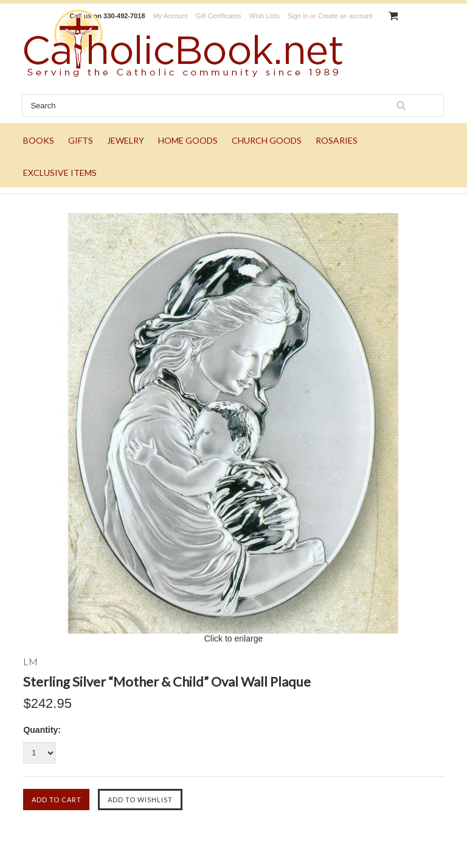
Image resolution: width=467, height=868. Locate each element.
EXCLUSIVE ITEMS (60, 173)
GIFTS (81, 140)
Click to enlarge (234, 639)
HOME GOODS (188, 140)
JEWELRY (126, 140)
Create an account (345, 16)
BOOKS (39, 140)
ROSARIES (337, 140)
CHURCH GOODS (267, 140)
